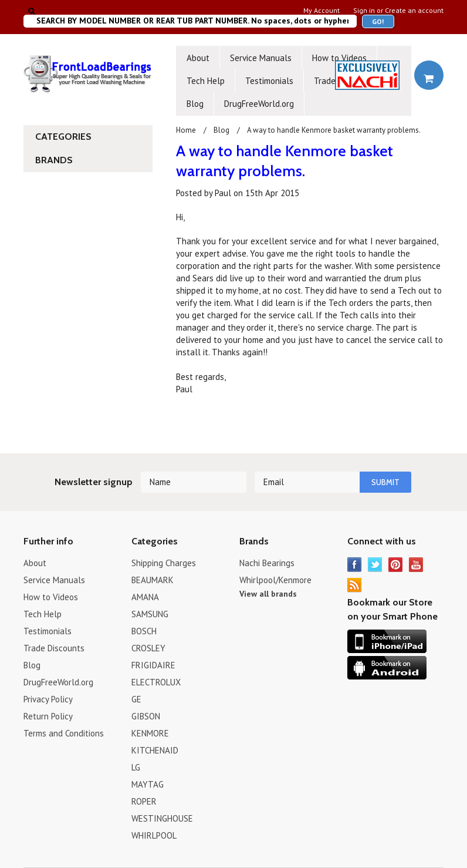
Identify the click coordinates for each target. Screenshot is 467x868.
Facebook (355, 565)
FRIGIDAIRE (153, 665)
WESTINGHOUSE (162, 818)
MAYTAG (148, 784)
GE (136, 699)
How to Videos (339, 58)
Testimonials (269, 81)
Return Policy (48, 716)
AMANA (145, 597)
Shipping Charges (164, 563)
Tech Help (206, 81)
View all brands (268, 594)
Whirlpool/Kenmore (275, 580)
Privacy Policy (48, 699)
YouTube (416, 565)
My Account (322, 11)
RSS (355, 585)
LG (136, 767)
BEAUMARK (153, 580)
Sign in (364, 11)
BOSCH (144, 631)
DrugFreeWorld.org (259, 104)
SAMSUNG (150, 614)
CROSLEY (148, 648)
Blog (195, 104)
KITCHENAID (155, 750)
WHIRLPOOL (154, 835)
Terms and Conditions (64, 733)
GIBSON (146, 716)
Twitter (375, 565)
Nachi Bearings (267, 563)
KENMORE (150, 733)
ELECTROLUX (156, 682)
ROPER (144, 801)
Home (186, 130)
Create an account (414, 11)
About (198, 58)
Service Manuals (261, 58)
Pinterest (396, 565)
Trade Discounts (54, 648)
